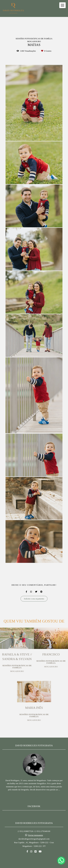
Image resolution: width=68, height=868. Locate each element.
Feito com (34, 865)
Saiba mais (34, 788)
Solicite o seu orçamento (34, 599)
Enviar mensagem (36, 827)
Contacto (34, 854)
